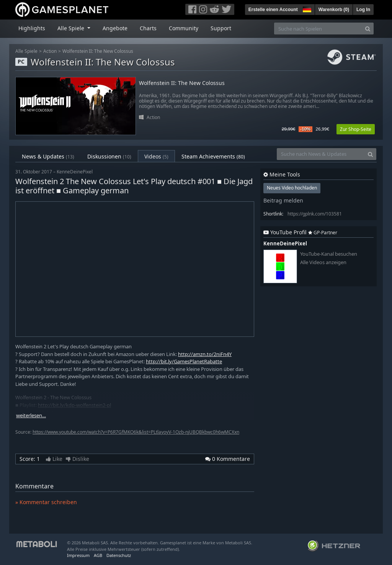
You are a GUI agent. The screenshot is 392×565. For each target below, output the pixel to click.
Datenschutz (119, 555)
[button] (306, 8)
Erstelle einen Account (273, 10)
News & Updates (48, 156)
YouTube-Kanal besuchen (329, 254)
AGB (98, 555)
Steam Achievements (213, 156)
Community (184, 28)
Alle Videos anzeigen (323, 262)
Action (50, 51)
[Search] (368, 29)
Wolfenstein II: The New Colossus (98, 51)
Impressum (78, 555)
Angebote (115, 28)
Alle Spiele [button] (72, 28)
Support (221, 28)
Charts (148, 28)
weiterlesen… (31, 416)
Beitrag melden (283, 200)
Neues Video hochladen (292, 188)
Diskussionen (109, 156)
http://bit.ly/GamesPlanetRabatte (184, 361)
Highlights (32, 28)
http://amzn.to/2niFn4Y (205, 354)
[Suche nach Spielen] (318, 29)
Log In (363, 10)
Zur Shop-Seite (356, 129)
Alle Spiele (26, 51)
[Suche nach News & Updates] (321, 154)
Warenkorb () (334, 10)
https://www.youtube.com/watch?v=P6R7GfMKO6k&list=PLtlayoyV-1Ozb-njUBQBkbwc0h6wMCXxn (136, 432)
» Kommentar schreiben (46, 502)
